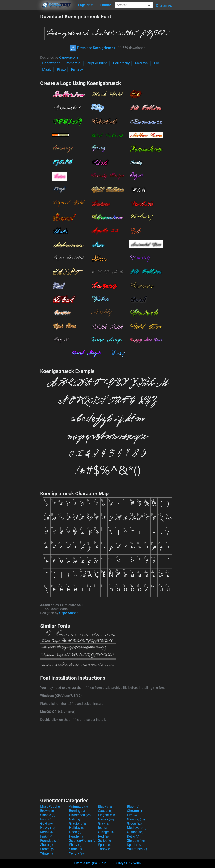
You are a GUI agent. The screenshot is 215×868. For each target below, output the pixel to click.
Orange (106, 832)
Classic (48, 815)
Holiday (77, 828)
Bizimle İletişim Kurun (90, 863)
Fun (46, 819)
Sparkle (135, 845)
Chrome (136, 811)
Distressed (80, 815)
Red (104, 836)
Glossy (106, 819)
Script (105, 841)
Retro (133, 836)
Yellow (77, 853)
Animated (78, 807)
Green (134, 824)
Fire (132, 815)
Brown (47, 811)
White (47, 853)
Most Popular (50, 807)
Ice (102, 828)
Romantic (73, 63)
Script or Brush (96, 63)
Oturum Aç (164, 6)
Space (105, 845)
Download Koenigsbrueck (92, 48)
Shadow (136, 841)
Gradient (77, 824)
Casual (105, 811)
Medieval (142, 63)
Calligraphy (121, 63)
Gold (47, 824)
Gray (104, 824)
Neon (75, 832)
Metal (47, 832)
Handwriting (51, 63)
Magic (47, 69)
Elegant (107, 815)
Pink (46, 836)
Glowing (136, 819)
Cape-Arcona (69, 57)
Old (156, 63)
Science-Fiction (83, 841)
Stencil (47, 849)
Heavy (48, 828)
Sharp (47, 845)
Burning (77, 811)
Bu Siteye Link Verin (126, 863)
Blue (133, 807)
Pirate (61, 69)
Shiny (75, 845)
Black (105, 807)
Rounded (50, 841)
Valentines (137, 849)
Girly (75, 819)
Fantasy (77, 69)
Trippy (105, 849)
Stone (75, 849)
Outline (135, 832)
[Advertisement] (20, 77)
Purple (77, 836)
